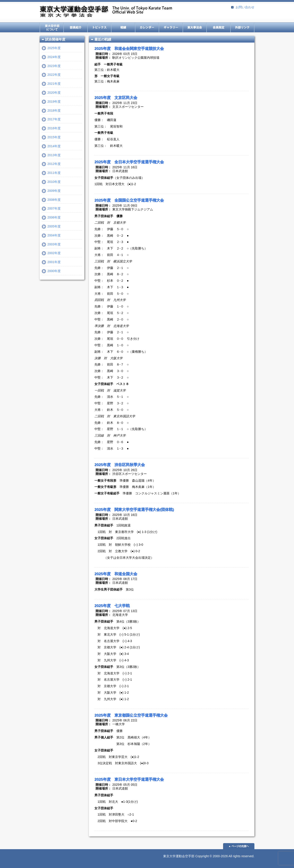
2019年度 (54, 102)
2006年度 (54, 217)
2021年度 (54, 84)
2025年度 (54, 48)
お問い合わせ (245, 7)
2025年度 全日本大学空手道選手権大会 (129, 162)
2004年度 (54, 235)
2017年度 (54, 119)
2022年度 (54, 75)
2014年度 (54, 146)
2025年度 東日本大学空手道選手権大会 (129, 779)
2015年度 (54, 137)
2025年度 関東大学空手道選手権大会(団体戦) (134, 510)
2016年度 (54, 128)
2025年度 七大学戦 (112, 606)
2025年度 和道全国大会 (116, 574)
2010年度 (54, 182)
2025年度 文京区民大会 (116, 98)
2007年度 (54, 208)
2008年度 (54, 200)
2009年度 (54, 191)
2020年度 (54, 93)
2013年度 (54, 155)
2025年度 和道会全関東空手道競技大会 (129, 49)
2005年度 (54, 226)
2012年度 (54, 164)
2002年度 (54, 253)
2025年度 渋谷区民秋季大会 (120, 465)
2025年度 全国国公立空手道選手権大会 (129, 200)
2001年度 (54, 262)
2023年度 (54, 66)
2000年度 (54, 271)
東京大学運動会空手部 (106, 12)
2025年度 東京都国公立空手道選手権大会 (131, 715)
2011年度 (54, 173)
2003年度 (54, 244)
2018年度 (54, 110)
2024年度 (54, 57)
